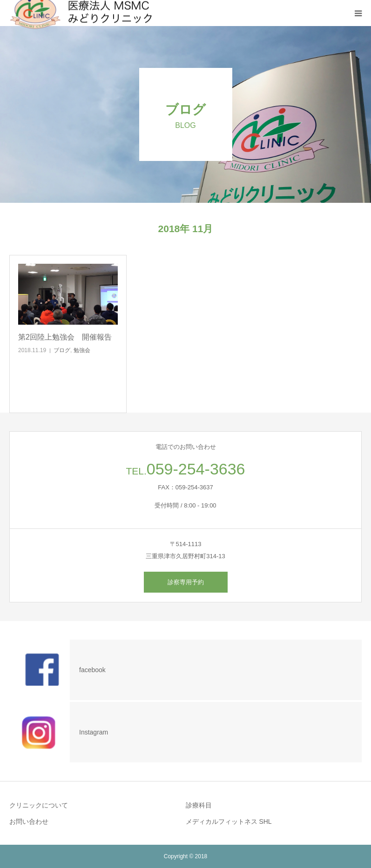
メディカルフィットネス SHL (229, 821)
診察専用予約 (186, 582)
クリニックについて (39, 805)
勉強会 (82, 350)
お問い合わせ (29, 821)
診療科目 (199, 805)
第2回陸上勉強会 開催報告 (65, 337)
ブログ (62, 350)
